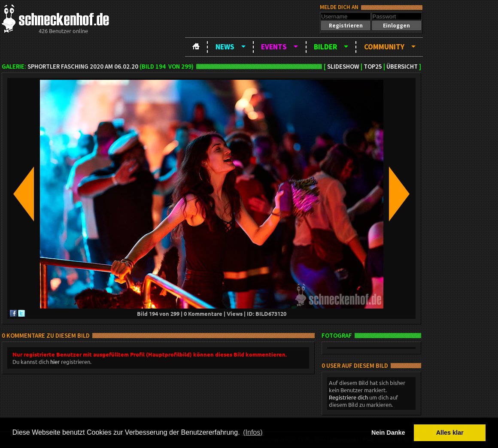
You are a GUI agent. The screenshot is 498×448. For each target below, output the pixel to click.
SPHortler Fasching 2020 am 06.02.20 (83, 67)
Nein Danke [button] (388, 433)
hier (55, 362)
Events (274, 47)
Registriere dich (348, 397)
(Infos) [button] (253, 432)
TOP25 (373, 67)
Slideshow (343, 67)
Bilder (325, 47)
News (225, 47)
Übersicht (402, 67)
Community (384, 47)
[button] (346, 26)
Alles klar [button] (450, 433)
